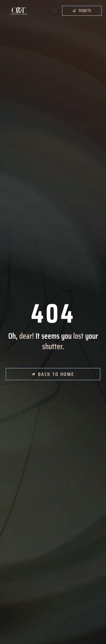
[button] (55, 11)
